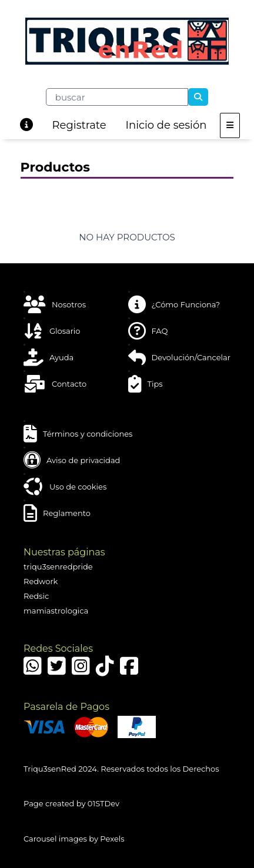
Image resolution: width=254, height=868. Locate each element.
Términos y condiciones (78, 434)
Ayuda (49, 357)
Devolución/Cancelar (179, 357)
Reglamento (57, 513)
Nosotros (55, 304)
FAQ (148, 331)
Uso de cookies (65, 487)
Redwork (41, 581)
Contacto (55, 384)
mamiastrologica (56, 611)
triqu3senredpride (58, 567)
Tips (146, 384)
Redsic (36, 596)
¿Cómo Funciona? (174, 304)
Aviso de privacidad (72, 460)
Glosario (52, 331)
